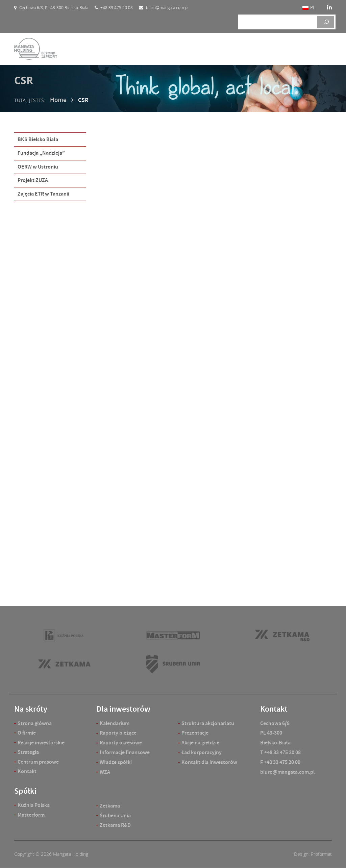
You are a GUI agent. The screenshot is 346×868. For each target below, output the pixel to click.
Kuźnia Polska (34, 806)
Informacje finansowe (125, 752)
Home (58, 100)
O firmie (27, 733)
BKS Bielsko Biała (38, 139)
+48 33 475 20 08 (282, 752)
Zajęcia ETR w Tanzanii (43, 192)
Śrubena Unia (115, 815)
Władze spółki (116, 762)
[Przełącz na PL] (309, 8)
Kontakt (27, 772)
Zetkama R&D (115, 825)
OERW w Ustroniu (38, 165)
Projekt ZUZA (33, 178)
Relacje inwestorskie (41, 743)
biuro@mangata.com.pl (287, 772)
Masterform (31, 815)
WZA (105, 772)
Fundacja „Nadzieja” (41, 152)
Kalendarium (115, 723)
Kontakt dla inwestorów (209, 762)
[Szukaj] (326, 22)
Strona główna (35, 723)
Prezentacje (195, 733)
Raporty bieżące (118, 733)
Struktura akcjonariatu (208, 723)
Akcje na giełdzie (200, 743)
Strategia (28, 752)
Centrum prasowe (38, 762)
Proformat (321, 854)
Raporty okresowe (121, 743)
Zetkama (110, 806)
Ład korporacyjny (202, 752)
